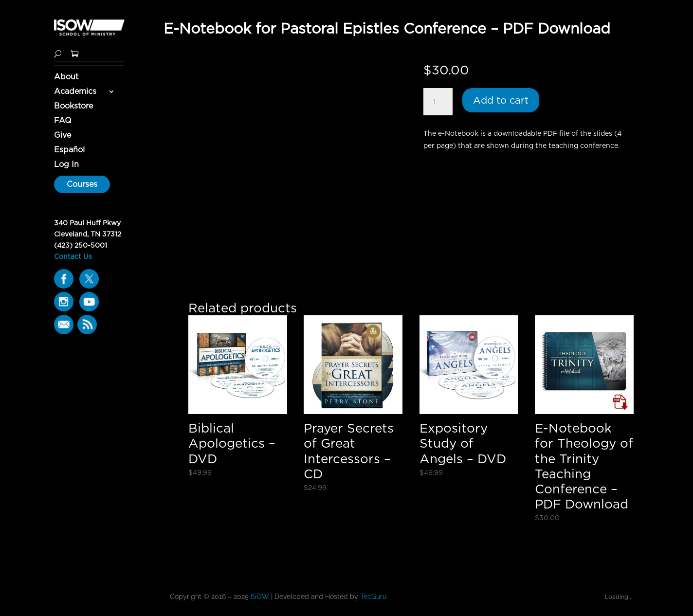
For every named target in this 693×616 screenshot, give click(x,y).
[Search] (58, 53)
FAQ (63, 121)
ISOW (260, 597)
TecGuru (374, 597)
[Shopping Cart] (75, 53)
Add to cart (501, 100)
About (66, 77)
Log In (66, 165)
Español (69, 150)
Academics (75, 92)
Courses (82, 184)
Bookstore (73, 107)
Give (63, 136)
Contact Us (73, 256)
